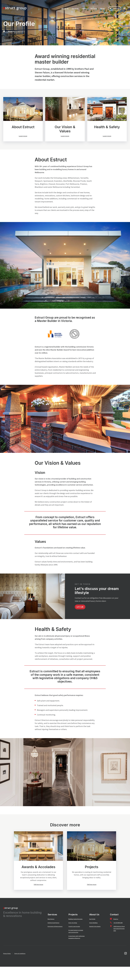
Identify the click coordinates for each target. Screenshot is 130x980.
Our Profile (21, 31)
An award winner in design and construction (75, 941)
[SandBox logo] (15, 9)
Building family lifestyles (74, 927)
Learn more (23, 136)
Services (52, 921)
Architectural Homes (55, 929)
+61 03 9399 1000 (119, 929)
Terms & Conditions (24, 967)
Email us (116, 926)
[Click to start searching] (126, 9)
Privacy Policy (8, 967)
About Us (11, 31)
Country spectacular (76, 935)
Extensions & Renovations (52, 934)
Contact (115, 9)
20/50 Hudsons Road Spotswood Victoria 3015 (120, 935)
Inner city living (74, 932)
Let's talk (81, 613)
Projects (73, 921)
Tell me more (38, 891)
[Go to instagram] (126, 967)
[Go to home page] (4, 31)
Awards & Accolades (96, 933)
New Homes (52, 926)
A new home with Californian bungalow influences (76, 949)
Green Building (94, 929)
